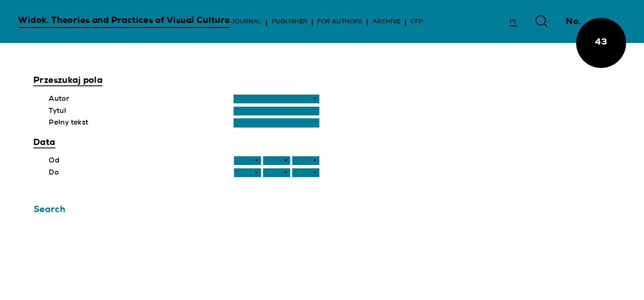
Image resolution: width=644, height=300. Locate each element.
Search (50, 210)
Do (54, 173)
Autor (59, 99)
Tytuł (57, 111)
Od (54, 161)
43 (601, 43)
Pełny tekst (69, 123)
